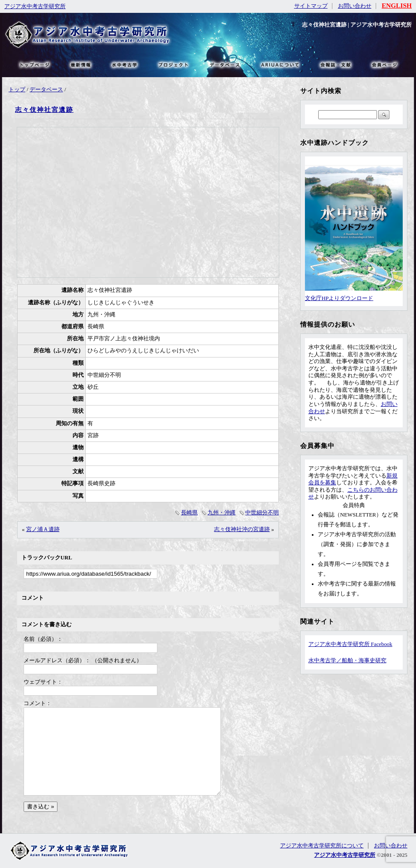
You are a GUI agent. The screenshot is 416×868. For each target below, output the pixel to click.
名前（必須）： (43, 639)
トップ (17, 90)
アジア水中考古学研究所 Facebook (350, 644)
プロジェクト (173, 64)
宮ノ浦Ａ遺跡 (43, 529)
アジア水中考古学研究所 (35, 6)
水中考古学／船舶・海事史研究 (347, 661)
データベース (46, 90)
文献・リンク (335, 64)
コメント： (38, 703)
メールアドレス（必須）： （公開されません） (83, 661)
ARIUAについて (280, 64)
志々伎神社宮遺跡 (44, 110)
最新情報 (81, 64)
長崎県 (189, 513)
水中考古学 (125, 64)
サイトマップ (311, 6)
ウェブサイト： (43, 682)
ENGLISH (397, 5)
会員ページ (384, 64)
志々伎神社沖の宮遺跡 (242, 529)
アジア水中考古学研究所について (322, 846)
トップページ (34, 64)
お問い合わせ (355, 6)
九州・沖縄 (222, 513)
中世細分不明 (262, 513)
